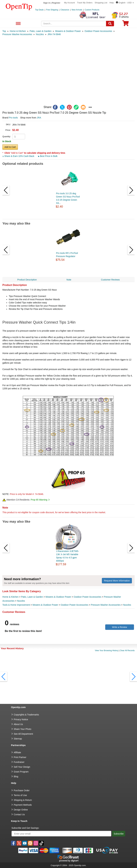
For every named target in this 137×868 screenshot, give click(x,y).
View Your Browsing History (107, 651)
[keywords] (74, 24)
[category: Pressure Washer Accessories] (17, 34)
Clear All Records (127, 651)
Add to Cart (10, 147)
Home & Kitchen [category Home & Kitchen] (10, 597)
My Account (70, 3)
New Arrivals (77, 10)
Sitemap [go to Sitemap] (18, 739)
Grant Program (21, 772)
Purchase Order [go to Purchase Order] (22, 790)
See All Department (18, 24)
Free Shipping (52, 10)
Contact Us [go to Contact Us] (19, 814)
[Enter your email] (61, 834)
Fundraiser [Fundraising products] (19, 762)
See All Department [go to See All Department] (23, 734)
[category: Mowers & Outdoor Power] (68, 31)
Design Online (21, 810)
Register (56, 3)
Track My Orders (85, 3)
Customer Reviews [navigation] (110, 280)
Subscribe (119, 834)
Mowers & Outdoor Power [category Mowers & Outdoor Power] (58, 597)
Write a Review (120, 627)
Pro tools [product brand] (13, 118)
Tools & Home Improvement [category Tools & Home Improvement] (16, 605)
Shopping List (101, 3)
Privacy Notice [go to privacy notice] (21, 719)
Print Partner (20, 757)
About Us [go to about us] (18, 724)
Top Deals (39, 10)
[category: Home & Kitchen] (18, 31)
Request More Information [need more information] (117, 581)
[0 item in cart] (126, 24)
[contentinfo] (19, 7)
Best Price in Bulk (48, 156)
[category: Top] (4, 31)
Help (112, 3)
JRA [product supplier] (39, 118)
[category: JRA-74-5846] (54, 34)
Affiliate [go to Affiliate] (17, 752)
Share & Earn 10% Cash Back (19, 156)
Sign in (47, 3)
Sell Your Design (22, 767)
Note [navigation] (69, 280)
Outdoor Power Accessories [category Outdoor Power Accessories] (87, 597)
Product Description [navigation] (27, 280)
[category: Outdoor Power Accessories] (98, 31)
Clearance (65, 10)
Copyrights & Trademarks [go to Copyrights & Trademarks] (26, 715)
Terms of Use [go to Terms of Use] (20, 795)
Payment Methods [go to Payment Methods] (23, 805)
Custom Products (92, 10)
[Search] (110, 24)
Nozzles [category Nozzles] (21, 601)
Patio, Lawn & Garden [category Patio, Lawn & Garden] (32, 597)
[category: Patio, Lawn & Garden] (40, 31)
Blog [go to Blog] (16, 776)
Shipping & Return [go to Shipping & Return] (23, 800)
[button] (125, 3)
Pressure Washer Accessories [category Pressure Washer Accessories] (106, 605)
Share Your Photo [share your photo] (23, 729)
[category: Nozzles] (40, 34)
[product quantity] (19, 137)
